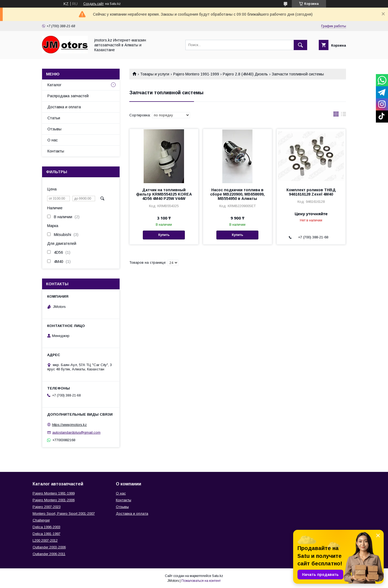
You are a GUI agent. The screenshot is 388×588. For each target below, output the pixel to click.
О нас (53, 140)
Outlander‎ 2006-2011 (49, 554)
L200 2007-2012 (45, 540)
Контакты (56, 151)
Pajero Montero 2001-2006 (54, 500)
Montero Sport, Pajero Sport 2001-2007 (64, 514)
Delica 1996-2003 (46, 527)
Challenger (41, 520)
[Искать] (300, 45)
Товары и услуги (155, 74)
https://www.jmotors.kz (69, 425)
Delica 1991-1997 (46, 534)
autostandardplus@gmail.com (76, 432)
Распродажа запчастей (68, 96)
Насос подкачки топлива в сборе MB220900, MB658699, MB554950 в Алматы (237, 194)
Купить (164, 235)
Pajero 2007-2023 (47, 507)
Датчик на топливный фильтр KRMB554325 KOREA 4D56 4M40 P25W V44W (164, 194)
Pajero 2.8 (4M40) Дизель (245, 74)
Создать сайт (93, 4)
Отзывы (54, 129)
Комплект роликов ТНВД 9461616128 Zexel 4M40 (311, 192)
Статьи (54, 118)
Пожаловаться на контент (201, 581)
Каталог (54, 85)
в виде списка (344, 115)
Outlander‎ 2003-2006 (49, 547)
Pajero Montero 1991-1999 (196, 74)
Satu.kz (218, 576)
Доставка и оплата (64, 107)
